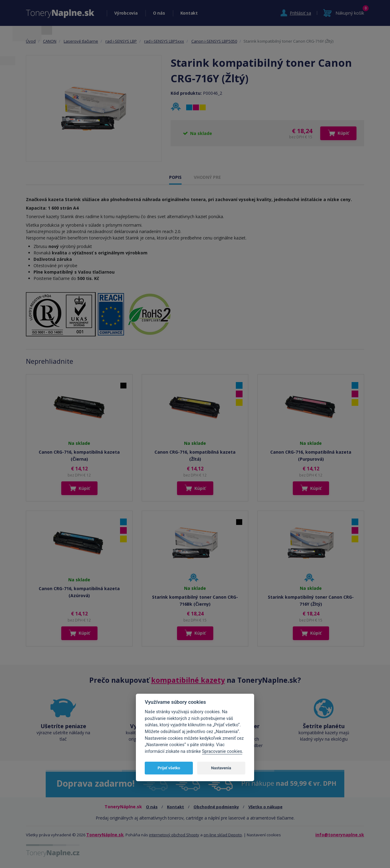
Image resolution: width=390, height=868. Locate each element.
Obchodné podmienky (216, 807)
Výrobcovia (126, 13)
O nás (159, 13)
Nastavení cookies (264, 835)
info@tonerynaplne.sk (340, 835)
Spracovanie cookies (222, 751)
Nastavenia (221, 768)
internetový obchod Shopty (174, 835)
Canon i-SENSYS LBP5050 (214, 41)
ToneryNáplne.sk (105, 835)
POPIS (175, 177)
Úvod (31, 41)
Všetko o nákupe (265, 807)
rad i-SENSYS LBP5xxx (164, 41)
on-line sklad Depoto (223, 835)
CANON (50, 41)
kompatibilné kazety (188, 680)
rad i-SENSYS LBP (121, 41)
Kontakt (189, 13)
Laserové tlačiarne (81, 41)
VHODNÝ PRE (207, 177)
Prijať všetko (169, 768)
